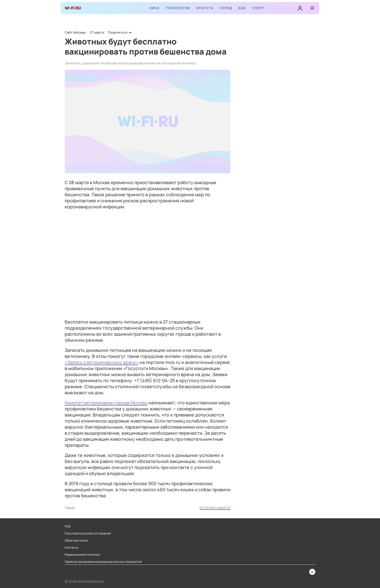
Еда (242, 8)
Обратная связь (76, 541)
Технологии (178, 8)
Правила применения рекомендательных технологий (103, 562)
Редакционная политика (82, 555)
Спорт (258, 8)
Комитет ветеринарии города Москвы (106, 403)
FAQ (68, 526)
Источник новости (215, 507)
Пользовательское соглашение (88, 533)
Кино (155, 8)
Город (226, 8)
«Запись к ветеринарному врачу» (102, 362)
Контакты (72, 548)
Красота (205, 8)
